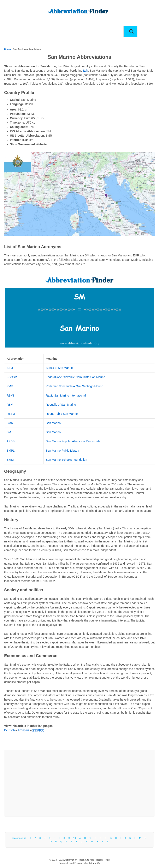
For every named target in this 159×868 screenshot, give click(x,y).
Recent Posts (103, 860)
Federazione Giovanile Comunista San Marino (75, 377)
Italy (86, 71)
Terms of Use (66, 863)
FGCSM (12, 377)
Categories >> (20, 838)
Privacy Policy (82, 863)
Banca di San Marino (59, 368)
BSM (10, 368)
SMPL (11, 451)
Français (24, 730)
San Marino (53, 423)
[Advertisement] (79, 783)
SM (9, 432)
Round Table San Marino (62, 414)
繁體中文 (38, 730)
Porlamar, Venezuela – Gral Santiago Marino (74, 386)
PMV (10, 386)
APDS (11, 441)
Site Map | (91, 860)
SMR (10, 423)
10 (75, 838)
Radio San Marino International (66, 396)
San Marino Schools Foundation (66, 460)
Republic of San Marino (61, 405)
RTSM (11, 414)
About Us (95, 863)
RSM (10, 405)
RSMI (10, 396)
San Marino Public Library (62, 451)
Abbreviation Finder (74, 860)
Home (7, 49)
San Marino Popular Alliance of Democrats (73, 441)
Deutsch (9, 730)
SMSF (11, 460)
